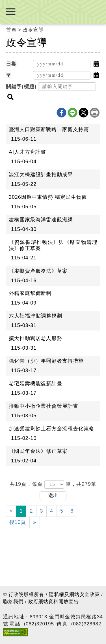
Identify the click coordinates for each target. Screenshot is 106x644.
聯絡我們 (13, 602)
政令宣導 (33, 30)
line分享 (73, 113)
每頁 (38, 484)
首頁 (11, 30)
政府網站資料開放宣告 (54, 602)
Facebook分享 (61, 113)
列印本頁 (95, 113)
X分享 (84, 113)
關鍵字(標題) (21, 87)
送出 (53, 496)
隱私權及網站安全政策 (74, 595)
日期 (11, 64)
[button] (96, 64)
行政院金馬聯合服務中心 (53, 11)
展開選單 (11, 12)
